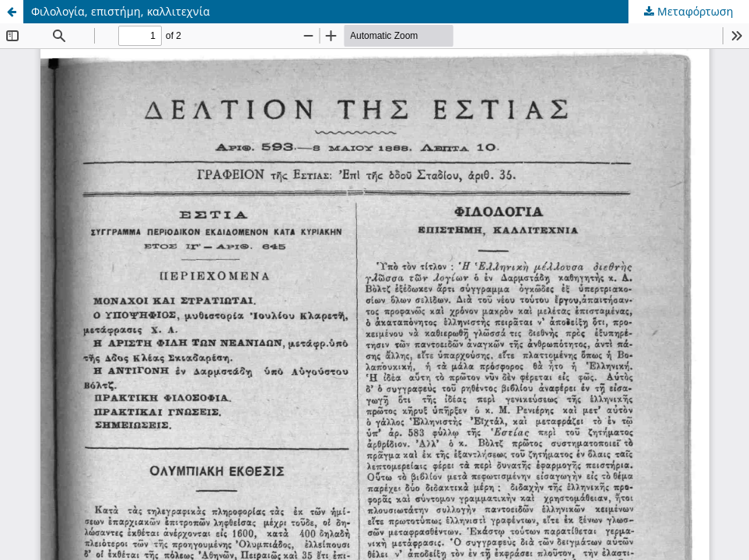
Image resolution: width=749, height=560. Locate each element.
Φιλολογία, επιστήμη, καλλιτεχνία (121, 11)
